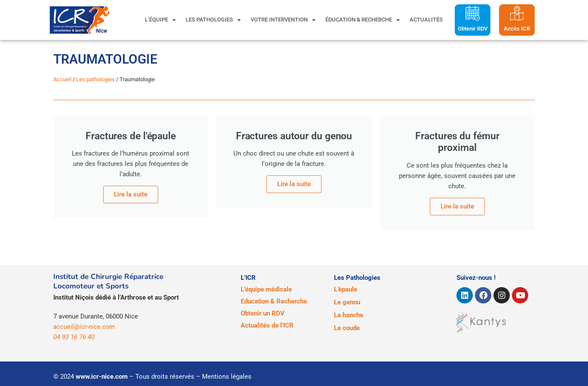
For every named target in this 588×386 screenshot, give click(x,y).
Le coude (347, 328)
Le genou (347, 302)
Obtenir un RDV (263, 313)
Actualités (426, 20)
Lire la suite (294, 184)
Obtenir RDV (473, 29)
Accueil (62, 79)
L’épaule (346, 289)
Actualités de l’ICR (267, 325)
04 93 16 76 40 (74, 337)
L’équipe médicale (266, 289)
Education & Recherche (274, 301)
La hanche (349, 315)
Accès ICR (517, 29)
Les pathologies (213, 20)
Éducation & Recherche (363, 20)
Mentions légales (227, 377)
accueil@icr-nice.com (84, 327)
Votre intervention (283, 20)
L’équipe (160, 20)
